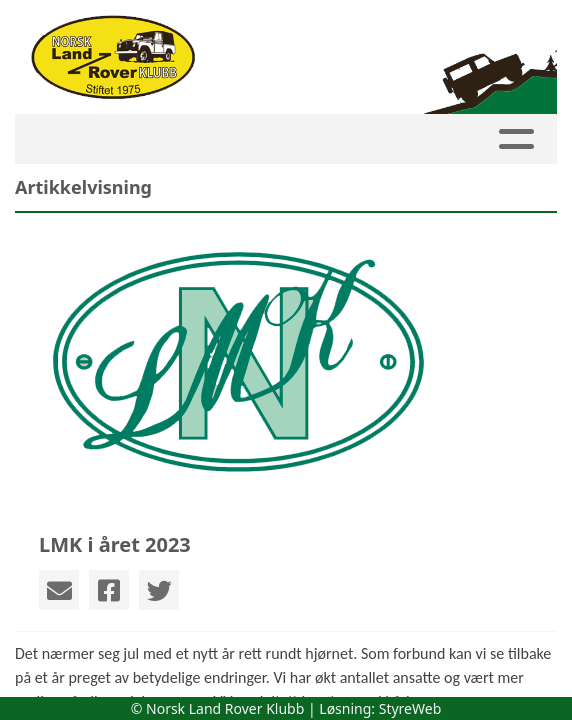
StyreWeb (410, 708)
